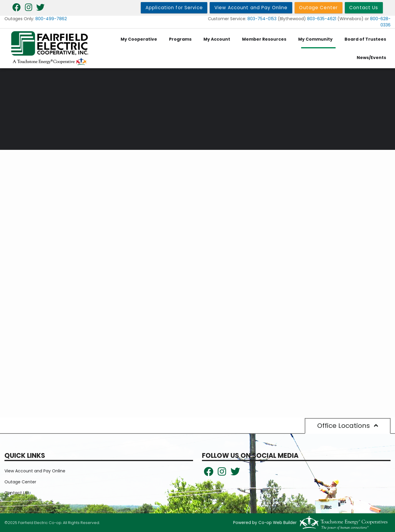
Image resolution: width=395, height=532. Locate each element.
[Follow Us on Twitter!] (235, 473)
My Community (315, 39)
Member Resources (264, 39)
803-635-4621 (322, 19)
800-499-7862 (51, 19)
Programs (180, 39)
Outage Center (20, 482)
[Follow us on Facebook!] (208, 473)
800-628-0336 (380, 22)
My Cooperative (139, 39)
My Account (217, 39)
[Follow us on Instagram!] (222, 473)
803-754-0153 (262, 19)
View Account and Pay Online (35, 471)
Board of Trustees (365, 39)
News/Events (371, 58)
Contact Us (16, 493)
